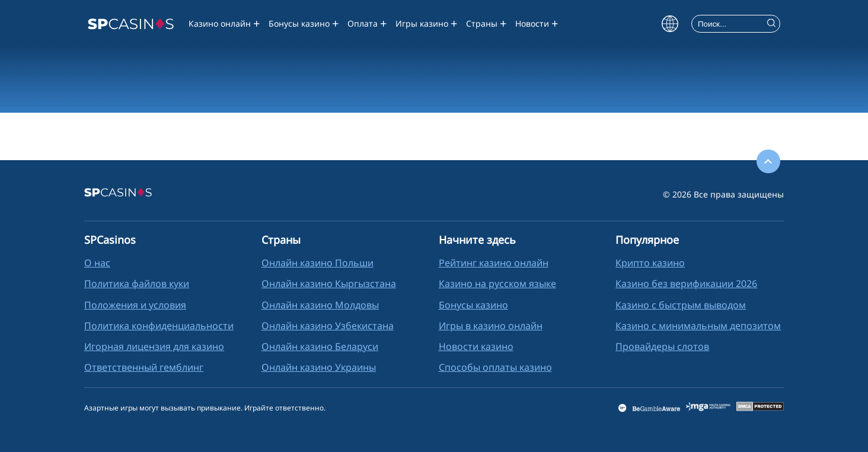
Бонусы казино (299, 23)
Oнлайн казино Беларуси (320, 346)
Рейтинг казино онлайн (494, 263)
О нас (97, 263)
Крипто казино (650, 263)
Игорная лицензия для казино (154, 346)
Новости (532, 23)
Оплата (363, 23)
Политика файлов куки (137, 284)
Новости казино (476, 346)
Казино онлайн (220, 23)
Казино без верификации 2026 (686, 284)
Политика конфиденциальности (159, 326)
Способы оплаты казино (495, 367)
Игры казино (422, 23)
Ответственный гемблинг (144, 367)
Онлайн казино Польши (317, 263)
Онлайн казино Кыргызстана (329, 284)
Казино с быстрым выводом (681, 305)
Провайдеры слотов (662, 346)
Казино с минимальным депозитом (698, 326)
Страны (482, 23)
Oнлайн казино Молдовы (320, 305)
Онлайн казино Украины (319, 367)
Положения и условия (135, 305)
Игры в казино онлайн (491, 326)
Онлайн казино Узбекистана (328, 326)
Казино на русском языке (497, 284)
